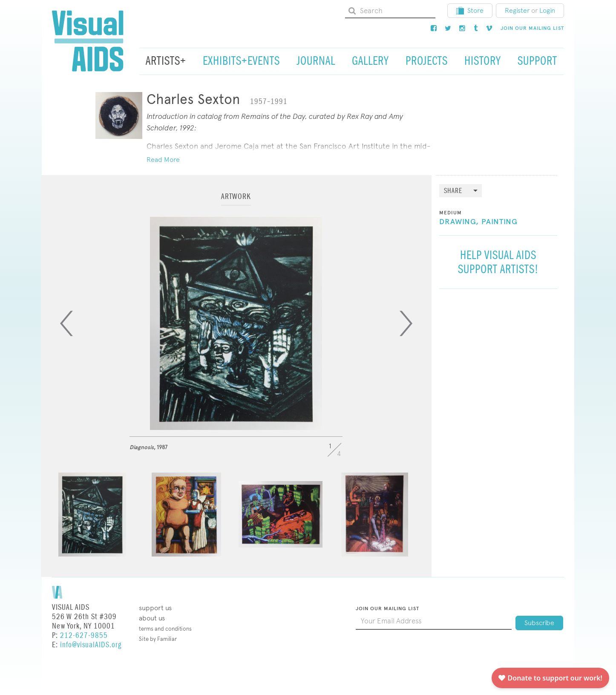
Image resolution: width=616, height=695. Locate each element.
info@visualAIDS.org (91, 645)
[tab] (236, 200)
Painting (499, 222)
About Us (152, 618)
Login (547, 10)
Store (470, 10)
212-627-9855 (84, 636)
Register (517, 10)
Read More (163, 160)
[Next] (406, 323)
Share (453, 191)
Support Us (155, 608)
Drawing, (459, 222)
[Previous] (66, 323)
